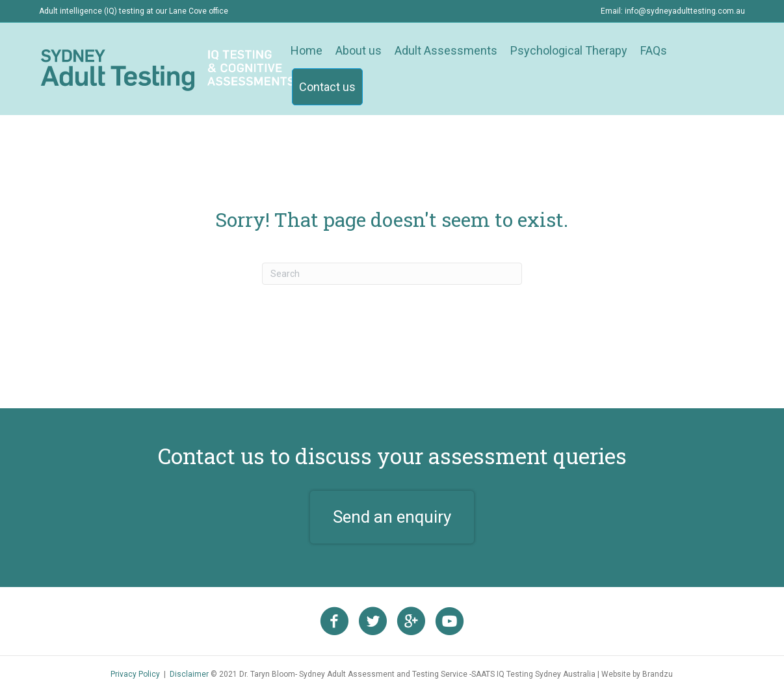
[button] (392, 517)
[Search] (392, 274)
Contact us (327, 87)
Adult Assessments (446, 50)
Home (307, 50)
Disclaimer (189, 674)
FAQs (654, 50)
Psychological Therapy (569, 50)
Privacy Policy (135, 674)
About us (359, 50)
